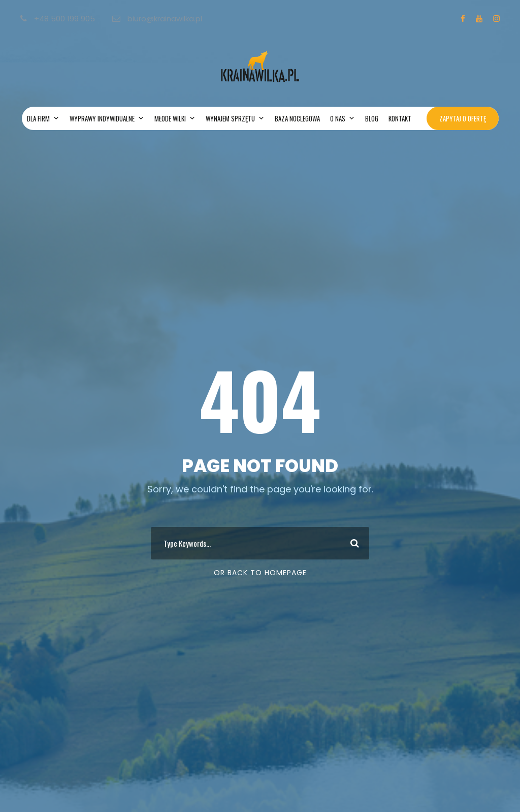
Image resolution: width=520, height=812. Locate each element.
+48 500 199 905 (59, 19)
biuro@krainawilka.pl (157, 19)
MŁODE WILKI (175, 118)
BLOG (372, 118)
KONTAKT (400, 118)
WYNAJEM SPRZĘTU (235, 118)
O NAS (343, 118)
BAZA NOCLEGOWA (297, 118)
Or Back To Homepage (260, 573)
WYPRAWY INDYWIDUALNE (107, 118)
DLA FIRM (43, 118)
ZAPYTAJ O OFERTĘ (463, 118)
